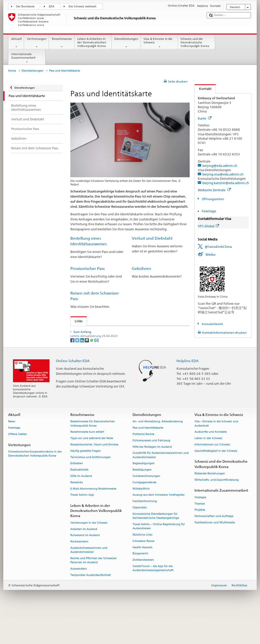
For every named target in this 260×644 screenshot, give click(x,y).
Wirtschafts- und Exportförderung (217, 511)
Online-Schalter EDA (73, 392)
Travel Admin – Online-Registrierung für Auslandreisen (159, 558)
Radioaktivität (79, 501)
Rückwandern (79, 573)
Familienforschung (145, 532)
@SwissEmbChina (218, 247)
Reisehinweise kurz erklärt (87, 463)
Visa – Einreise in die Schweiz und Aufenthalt (216, 455)
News (12, 453)
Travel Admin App (82, 526)
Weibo (210, 254)
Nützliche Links (142, 566)
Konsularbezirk (212, 324)
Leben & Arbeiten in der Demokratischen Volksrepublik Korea (93, 43)
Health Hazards (142, 579)
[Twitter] (78, 371)
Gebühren (141, 269)
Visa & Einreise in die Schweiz (159, 43)
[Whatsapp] (92, 371)
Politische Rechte (143, 465)
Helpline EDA (188, 392)
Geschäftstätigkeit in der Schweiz (216, 482)
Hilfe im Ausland (81, 507)
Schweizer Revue (143, 572)
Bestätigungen (142, 501)
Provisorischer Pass (87, 269)
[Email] (96, 371)
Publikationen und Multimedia (215, 554)
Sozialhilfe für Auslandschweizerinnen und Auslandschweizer (161, 486)
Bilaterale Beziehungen (210, 505)
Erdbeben (77, 495)
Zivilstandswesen (143, 591)
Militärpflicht (141, 520)
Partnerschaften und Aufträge (214, 547)
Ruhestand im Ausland (85, 567)
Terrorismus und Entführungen (91, 488)
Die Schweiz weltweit (82, 6)
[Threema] (87, 371)
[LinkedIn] (82, 371)
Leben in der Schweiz (208, 469)
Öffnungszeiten (213, 199)
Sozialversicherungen (146, 507)
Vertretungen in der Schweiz (89, 554)
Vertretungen (37, 43)
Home (12, 71)
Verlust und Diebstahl (152, 238)
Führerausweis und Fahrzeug (151, 472)
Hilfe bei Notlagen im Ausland (152, 478)
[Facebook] (73, 371)
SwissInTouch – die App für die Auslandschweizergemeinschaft (153, 599)
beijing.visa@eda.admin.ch (223, 174)
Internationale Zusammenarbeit (27, 58)
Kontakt (203, 89)
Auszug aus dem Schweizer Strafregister (159, 526)
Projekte (200, 541)
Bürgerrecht (140, 585)
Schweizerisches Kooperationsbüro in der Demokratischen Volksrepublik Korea (35, 485)
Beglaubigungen (144, 495)
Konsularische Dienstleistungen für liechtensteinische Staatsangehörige (156, 547)
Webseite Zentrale (214, 190)
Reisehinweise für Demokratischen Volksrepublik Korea (93, 455)
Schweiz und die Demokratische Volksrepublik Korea (197, 43)
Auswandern (79, 600)
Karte (205, 118)
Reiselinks (77, 514)
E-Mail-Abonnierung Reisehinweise (93, 520)
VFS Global (208, 226)
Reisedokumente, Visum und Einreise (94, 476)
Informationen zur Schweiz (212, 476)
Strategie (200, 529)
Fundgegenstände (144, 514)
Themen (200, 535)
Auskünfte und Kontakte (211, 463)
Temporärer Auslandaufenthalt (91, 606)
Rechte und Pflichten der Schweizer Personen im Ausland (93, 592)
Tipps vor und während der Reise (92, 469)
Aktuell (16, 43)
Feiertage (209, 211)
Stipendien (140, 539)
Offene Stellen (18, 465)
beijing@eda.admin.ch (220, 166)
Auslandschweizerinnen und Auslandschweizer (89, 581)
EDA (52, 6)
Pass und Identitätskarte (148, 459)
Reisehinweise (62, 43)
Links (77, 321)
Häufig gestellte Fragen (86, 482)
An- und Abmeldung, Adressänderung (158, 453)
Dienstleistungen (126, 43)
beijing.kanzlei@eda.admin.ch (226, 183)
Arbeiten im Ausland (84, 560)
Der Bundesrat (25, 6)
